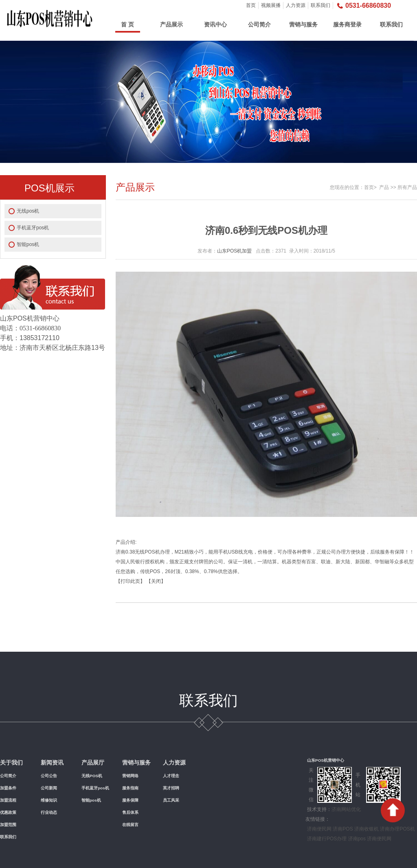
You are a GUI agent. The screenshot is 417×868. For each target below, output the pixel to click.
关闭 (156, 581)
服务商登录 (347, 24)
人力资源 (296, 5)
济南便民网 (319, 829)
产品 (384, 187)
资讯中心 (215, 24)
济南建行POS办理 (327, 839)
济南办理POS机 (397, 829)
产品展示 (171, 24)
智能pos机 (28, 244)
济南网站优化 (346, 809)
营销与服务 (303, 24)
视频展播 (271, 5)
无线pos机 (28, 211)
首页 (251, 5)
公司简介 (259, 24)
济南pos (357, 839)
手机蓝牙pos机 (33, 228)
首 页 (127, 24)
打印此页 (130, 581)
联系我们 (320, 5)
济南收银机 (367, 829)
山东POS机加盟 (234, 251)
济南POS (343, 829)
